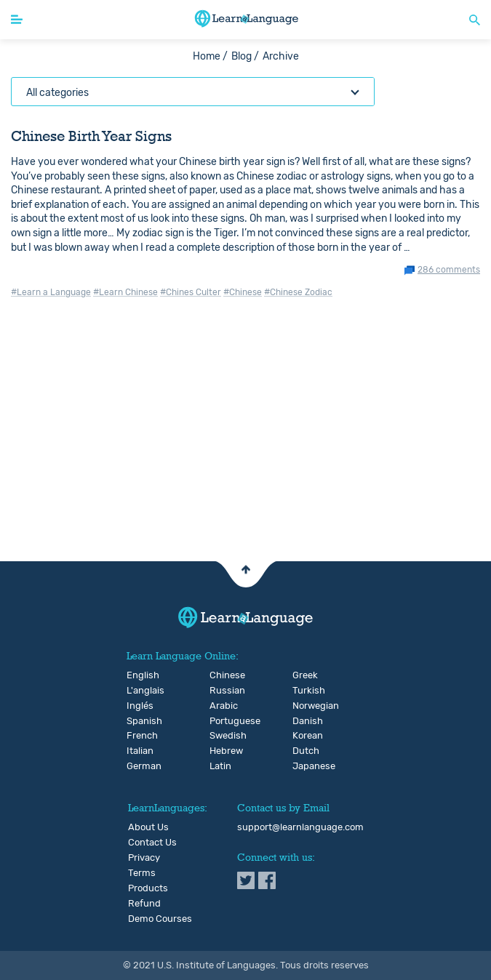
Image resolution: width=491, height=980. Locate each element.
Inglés (139, 706)
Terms (142, 873)
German (139, 766)
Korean (304, 736)
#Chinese (243, 292)
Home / (210, 56)
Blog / (245, 56)
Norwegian (304, 706)
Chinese (221, 675)
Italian (139, 751)
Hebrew (221, 751)
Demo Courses (160, 919)
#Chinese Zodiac (298, 292)
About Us (148, 827)
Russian (221, 691)
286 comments (449, 270)
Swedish (221, 736)
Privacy (144, 858)
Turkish (304, 691)
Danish (304, 721)
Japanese (304, 766)
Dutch (304, 751)
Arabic (221, 706)
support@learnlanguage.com (300, 827)
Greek (304, 675)
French (139, 736)
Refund (144, 904)
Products (148, 888)
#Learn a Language (51, 292)
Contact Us (152, 843)
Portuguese (221, 721)
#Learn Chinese (125, 292)
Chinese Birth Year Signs (91, 136)
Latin (220, 766)
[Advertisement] (245, 448)
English (139, 675)
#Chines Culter (191, 292)
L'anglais (139, 691)
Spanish (139, 721)
